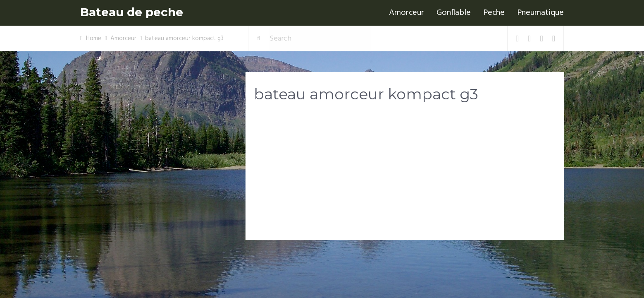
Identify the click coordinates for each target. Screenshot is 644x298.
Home (94, 38)
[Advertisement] (405, 174)
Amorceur (407, 13)
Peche (494, 13)
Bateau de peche (132, 12)
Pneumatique (540, 13)
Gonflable (454, 13)
